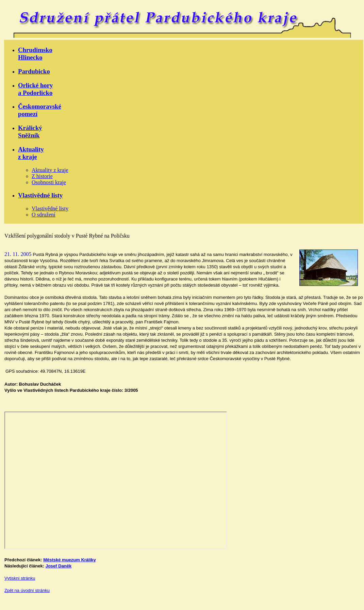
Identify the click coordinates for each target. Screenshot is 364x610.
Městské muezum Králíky (70, 560)
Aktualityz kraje (31, 153)
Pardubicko (34, 71)
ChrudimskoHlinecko (35, 54)
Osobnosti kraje (49, 182)
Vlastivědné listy (40, 195)
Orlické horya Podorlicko (35, 89)
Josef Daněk (59, 566)
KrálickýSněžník (30, 132)
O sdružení (44, 215)
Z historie (42, 176)
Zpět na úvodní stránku (27, 590)
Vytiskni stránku (20, 578)
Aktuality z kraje (50, 170)
